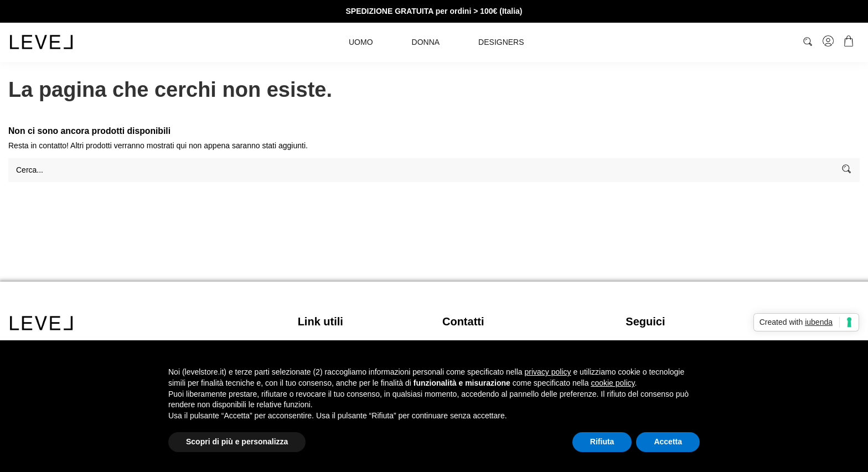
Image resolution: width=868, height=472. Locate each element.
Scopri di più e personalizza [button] (237, 442)
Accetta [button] (668, 442)
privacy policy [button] (548, 372)
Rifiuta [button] (602, 442)
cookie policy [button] (613, 383)
